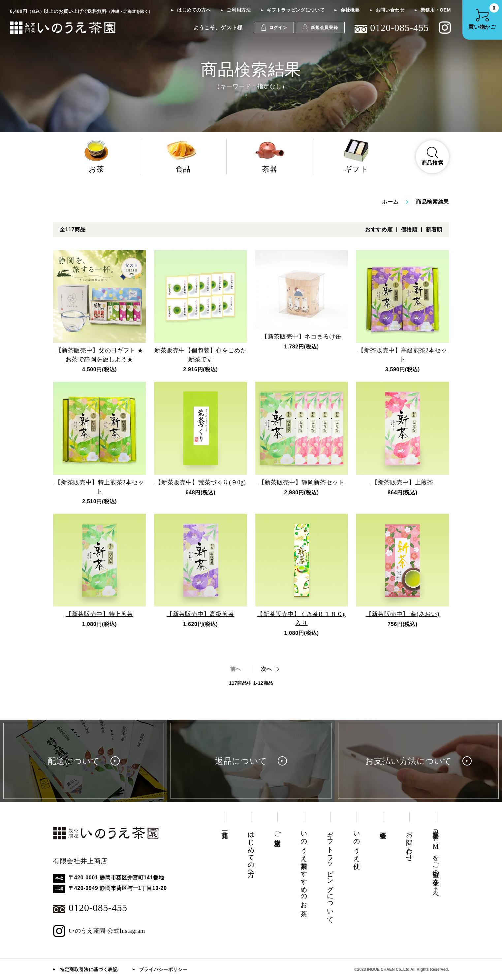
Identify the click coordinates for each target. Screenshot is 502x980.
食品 (183, 156)
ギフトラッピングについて (296, 10)
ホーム (390, 202)
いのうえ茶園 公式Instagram (99, 931)
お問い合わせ (390, 10)
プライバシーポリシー (163, 969)
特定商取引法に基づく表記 (89, 969)
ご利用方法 (239, 10)
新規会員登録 (320, 28)
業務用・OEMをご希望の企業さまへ (436, 862)
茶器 (270, 156)
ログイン (274, 28)
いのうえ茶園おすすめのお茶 (304, 866)
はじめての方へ (194, 10)
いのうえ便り (357, 847)
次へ (266, 669)
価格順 (409, 229)
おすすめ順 (379, 229)
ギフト (357, 156)
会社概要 (350, 10)
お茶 (96, 156)
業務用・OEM (436, 10)
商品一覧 (225, 827)
